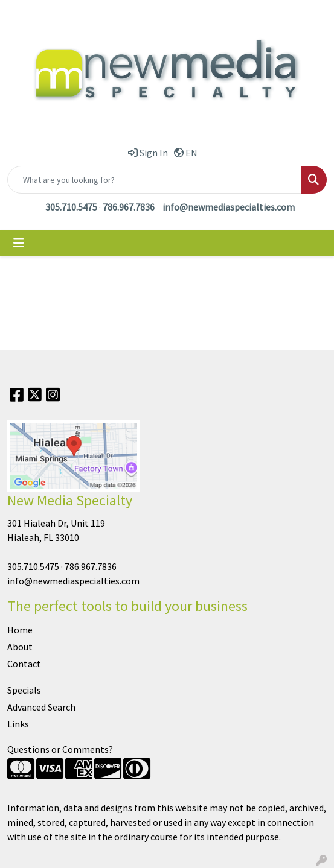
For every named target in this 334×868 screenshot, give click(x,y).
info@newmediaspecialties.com (229, 207)
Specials (24, 690)
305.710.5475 (71, 207)
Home (20, 630)
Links (18, 724)
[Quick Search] (154, 180)
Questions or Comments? (60, 749)
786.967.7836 (129, 207)
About (20, 647)
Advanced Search (41, 707)
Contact (24, 664)
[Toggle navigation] (19, 243)
